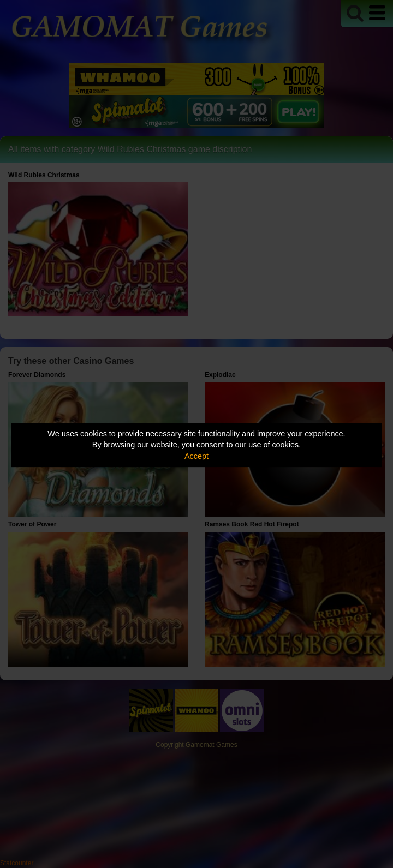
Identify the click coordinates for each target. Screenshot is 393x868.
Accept (196, 456)
